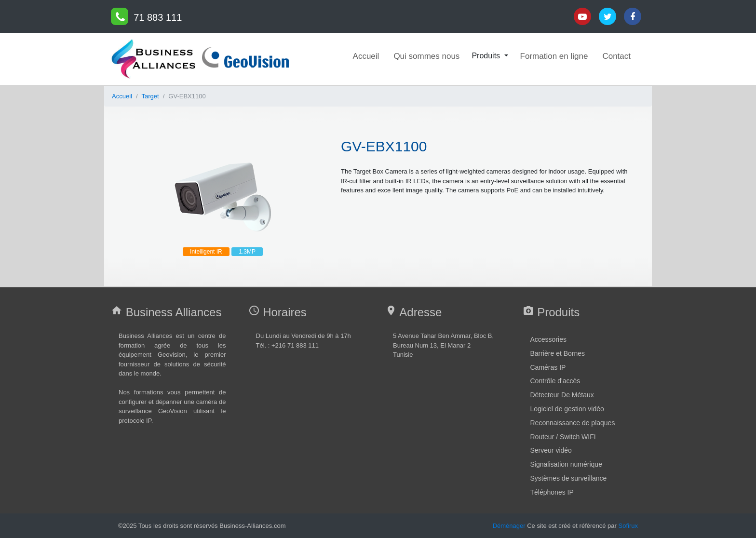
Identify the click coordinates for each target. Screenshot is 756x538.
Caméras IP (548, 367)
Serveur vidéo (551, 450)
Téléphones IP (552, 492)
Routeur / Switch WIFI (563, 437)
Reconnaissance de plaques (573, 423)
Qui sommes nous (426, 56)
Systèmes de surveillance (569, 478)
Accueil (366, 56)
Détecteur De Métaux (562, 395)
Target (150, 96)
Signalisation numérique (566, 464)
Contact (616, 56)
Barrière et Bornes (558, 353)
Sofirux (628, 526)
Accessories (548, 339)
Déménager (509, 526)
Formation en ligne (554, 56)
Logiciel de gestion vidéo (567, 409)
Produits (487, 56)
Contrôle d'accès (555, 381)
